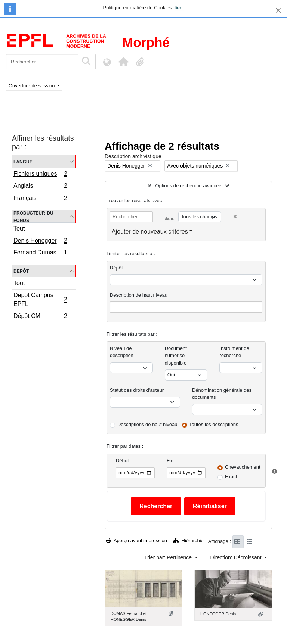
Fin (170, 461)
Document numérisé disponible (176, 356)
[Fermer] (278, 10)
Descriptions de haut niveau (147, 424)
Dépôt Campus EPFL (40, 299)
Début (122, 461)
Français (40, 199)
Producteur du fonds (33, 216)
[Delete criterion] (235, 217)
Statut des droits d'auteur (137, 390)
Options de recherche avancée (188, 186)
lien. (179, 8)
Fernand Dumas (40, 253)
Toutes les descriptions (214, 424)
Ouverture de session (32, 86)
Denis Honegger (40, 241)
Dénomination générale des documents (222, 394)
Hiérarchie (188, 540)
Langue (23, 161)
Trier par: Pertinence (169, 557)
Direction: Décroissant (237, 557)
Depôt (21, 271)
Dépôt (116, 268)
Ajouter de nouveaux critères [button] (150, 232)
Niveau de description (122, 352)
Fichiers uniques (40, 175)
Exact (231, 477)
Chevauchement (243, 467)
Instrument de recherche (234, 352)
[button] (123, 62)
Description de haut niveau (139, 295)
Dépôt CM (40, 317)
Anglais (40, 187)
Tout (19, 229)
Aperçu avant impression (137, 540)
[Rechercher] (42, 62)
